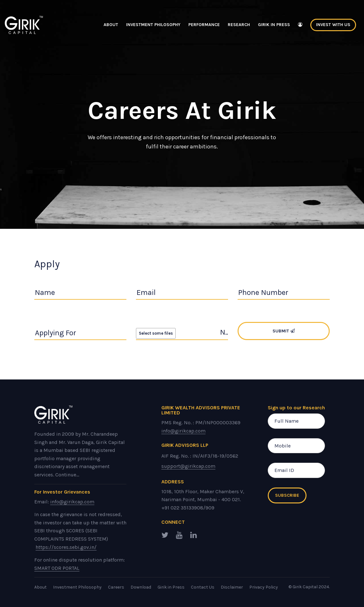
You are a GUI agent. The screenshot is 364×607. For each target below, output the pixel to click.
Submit (284, 331)
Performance (204, 25)
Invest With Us (333, 25)
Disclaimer (232, 587)
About (111, 25)
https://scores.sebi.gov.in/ (66, 547)
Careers (116, 587)
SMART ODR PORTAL (57, 568)
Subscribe (287, 495)
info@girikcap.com (72, 502)
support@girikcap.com (188, 466)
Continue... (67, 475)
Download (141, 587)
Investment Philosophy (153, 25)
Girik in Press (274, 25)
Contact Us (203, 587)
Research (239, 25)
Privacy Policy (264, 587)
